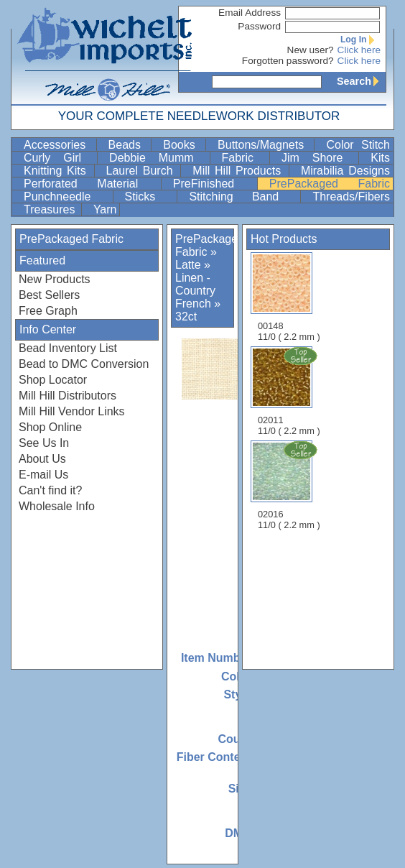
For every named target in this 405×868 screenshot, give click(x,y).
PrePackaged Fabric (330, 184)
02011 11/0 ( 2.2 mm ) (290, 391)
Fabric (244, 158)
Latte (188, 265)
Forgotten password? (288, 61)
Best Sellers (49, 295)
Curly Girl (59, 158)
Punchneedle (67, 197)
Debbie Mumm (158, 158)
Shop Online (50, 427)
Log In (360, 40)
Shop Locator (53, 380)
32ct (186, 317)
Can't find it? (50, 490)
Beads (129, 145)
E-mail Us (43, 475)
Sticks (150, 197)
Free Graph (48, 311)
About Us (42, 459)
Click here (359, 50)
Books (183, 145)
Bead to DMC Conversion (84, 364)
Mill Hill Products (239, 171)
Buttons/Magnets (264, 145)
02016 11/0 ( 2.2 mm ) (290, 485)
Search (361, 81)
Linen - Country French (195, 291)
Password (259, 26)
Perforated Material (91, 184)
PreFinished (214, 184)
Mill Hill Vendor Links (72, 411)
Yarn (105, 209)
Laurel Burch (142, 171)
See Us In (44, 443)
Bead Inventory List (68, 348)
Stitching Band (243, 197)
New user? (311, 50)
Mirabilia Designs (345, 171)
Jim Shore (318, 158)
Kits (380, 158)
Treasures (51, 209)
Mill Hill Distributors (67, 396)
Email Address (250, 13)
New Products (55, 279)
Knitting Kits (57, 171)
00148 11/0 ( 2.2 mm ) (289, 297)
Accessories (59, 145)
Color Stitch (358, 145)
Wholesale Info (57, 506)
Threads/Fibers (351, 197)
